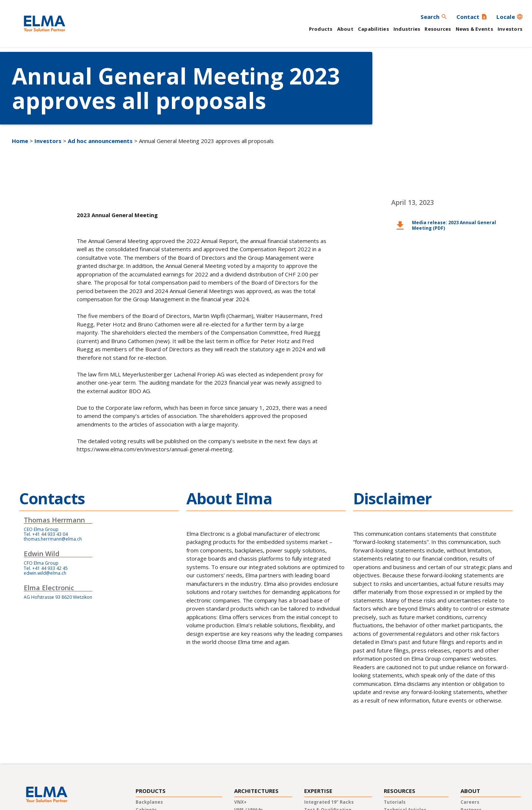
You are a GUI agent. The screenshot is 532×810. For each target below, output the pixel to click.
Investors (510, 29)
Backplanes (149, 802)
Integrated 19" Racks (329, 802)
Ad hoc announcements (100, 141)
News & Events (474, 29)
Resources (438, 29)
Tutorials (395, 802)
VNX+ (240, 802)
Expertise (318, 791)
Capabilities (373, 29)
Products (321, 29)
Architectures (256, 791)
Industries (407, 29)
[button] (510, 17)
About (345, 29)
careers (470, 802)
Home (20, 141)
